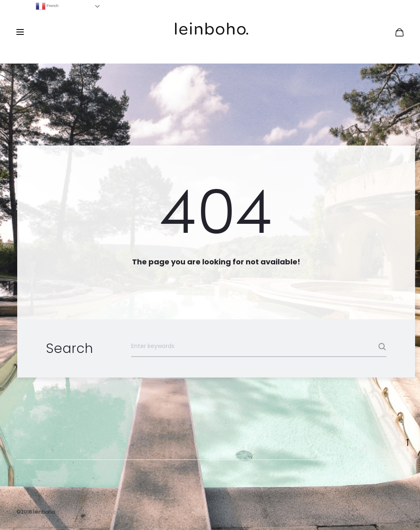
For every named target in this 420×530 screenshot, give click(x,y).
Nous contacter (118, 512)
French (47, 6)
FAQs (78, 512)
